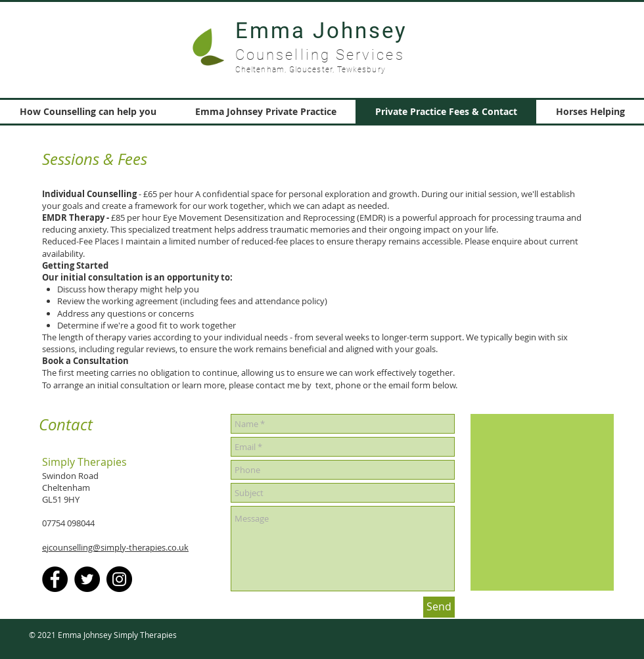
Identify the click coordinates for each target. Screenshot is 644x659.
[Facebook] (55, 579)
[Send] (439, 607)
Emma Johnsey (321, 31)
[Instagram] (119, 579)
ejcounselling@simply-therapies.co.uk (115, 547)
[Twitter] (87, 579)
